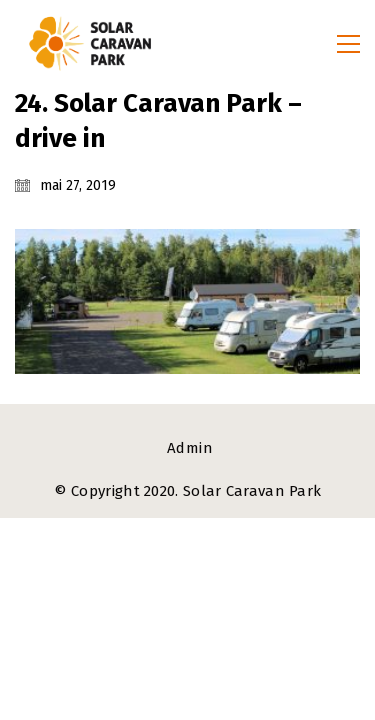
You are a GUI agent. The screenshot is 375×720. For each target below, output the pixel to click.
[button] (348, 44)
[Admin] (190, 449)
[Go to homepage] (90, 43)
